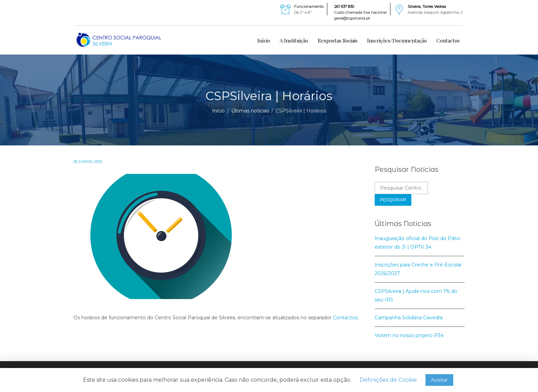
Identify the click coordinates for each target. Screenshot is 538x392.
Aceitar (439, 380)
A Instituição (294, 40)
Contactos (448, 40)
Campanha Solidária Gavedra (409, 318)
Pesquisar (393, 200)
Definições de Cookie (388, 380)
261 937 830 (344, 7)
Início (264, 40)
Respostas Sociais (338, 40)
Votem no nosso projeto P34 (409, 335)
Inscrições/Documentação (397, 40)
